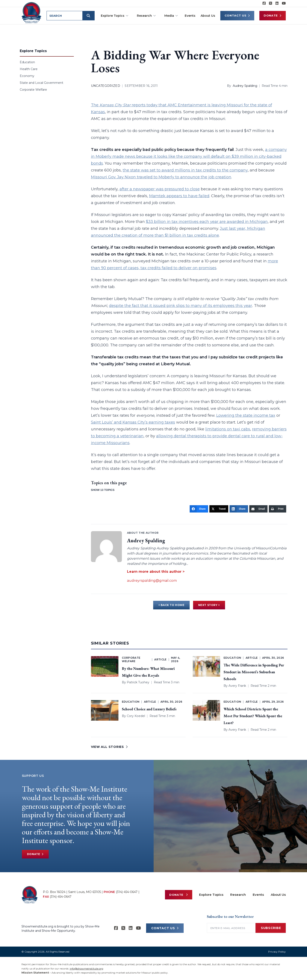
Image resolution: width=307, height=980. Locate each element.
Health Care (29, 69)
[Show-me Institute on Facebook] (264, 3)
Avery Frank (237, 686)
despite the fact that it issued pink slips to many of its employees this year (181, 306)
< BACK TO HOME (171, 605)
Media (171, 16)
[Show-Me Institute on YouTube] (284, 3)
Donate (273, 16)
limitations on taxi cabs (228, 429)
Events (190, 16)
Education (27, 62)
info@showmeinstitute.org (86, 969)
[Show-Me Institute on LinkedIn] (277, 3)
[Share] (199, 509)
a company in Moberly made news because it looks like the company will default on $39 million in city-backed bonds (189, 156)
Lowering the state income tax (246, 415)
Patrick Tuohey (138, 682)
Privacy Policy (277, 952)
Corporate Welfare (33, 90)
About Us (208, 16)
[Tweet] (219, 509)
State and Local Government (42, 83)
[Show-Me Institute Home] (31, 13)
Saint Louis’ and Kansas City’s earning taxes (133, 422)
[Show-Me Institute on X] (271, 3)
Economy (27, 76)
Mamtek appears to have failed (179, 196)
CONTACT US (165, 928)
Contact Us (237, 16)
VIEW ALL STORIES (109, 747)
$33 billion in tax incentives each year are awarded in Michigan (207, 222)
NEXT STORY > (209, 605)
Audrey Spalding (245, 86)
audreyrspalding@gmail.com (152, 581)
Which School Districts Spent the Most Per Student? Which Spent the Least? (253, 716)
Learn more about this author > (156, 572)
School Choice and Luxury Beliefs (149, 709)
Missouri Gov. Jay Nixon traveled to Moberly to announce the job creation (161, 177)
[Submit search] (88, 16)
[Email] (258, 509)
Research (146, 16)
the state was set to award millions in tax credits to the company (185, 170)
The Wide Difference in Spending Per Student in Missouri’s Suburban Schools (254, 672)
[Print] (278, 509)
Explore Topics (115, 16)
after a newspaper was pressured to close (160, 189)
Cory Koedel (136, 716)
